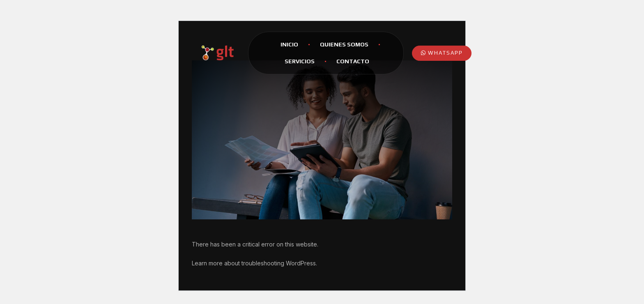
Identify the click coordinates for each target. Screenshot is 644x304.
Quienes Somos (344, 44)
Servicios (300, 61)
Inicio (289, 44)
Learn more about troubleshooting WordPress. (254, 263)
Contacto (353, 61)
